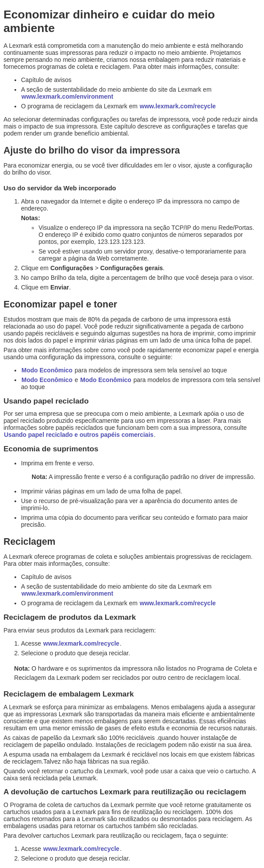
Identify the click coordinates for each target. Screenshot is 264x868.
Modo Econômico (47, 370)
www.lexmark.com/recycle (178, 106)
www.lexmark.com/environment (67, 96)
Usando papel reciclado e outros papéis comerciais (79, 435)
